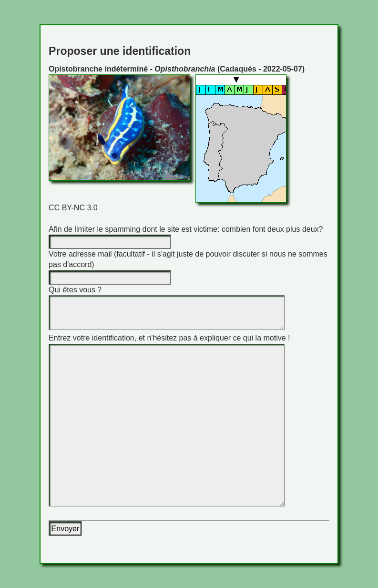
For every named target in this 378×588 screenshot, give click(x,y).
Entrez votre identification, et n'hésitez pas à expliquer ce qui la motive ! (169, 338)
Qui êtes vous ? (75, 290)
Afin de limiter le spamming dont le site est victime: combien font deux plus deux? (186, 229)
